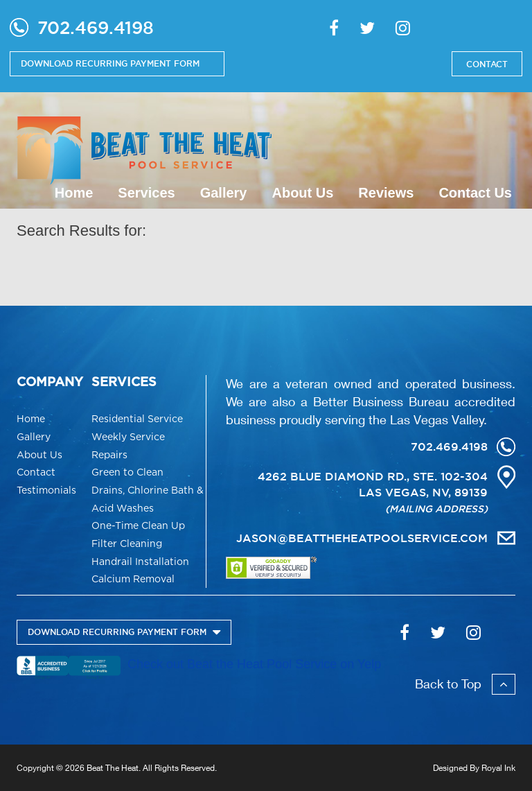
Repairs (109, 454)
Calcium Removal (133, 579)
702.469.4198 (96, 27)
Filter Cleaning (127, 543)
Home (74, 193)
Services (146, 193)
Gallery (224, 193)
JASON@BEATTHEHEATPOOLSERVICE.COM (362, 538)
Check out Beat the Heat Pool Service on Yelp (254, 664)
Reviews (386, 193)
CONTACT (487, 64)
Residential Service (137, 418)
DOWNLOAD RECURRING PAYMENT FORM (110, 63)
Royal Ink (498, 768)
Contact (36, 472)
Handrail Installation (140, 561)
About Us (302, 193)
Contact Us (475, 193)
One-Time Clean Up (138, 525)
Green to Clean (127, 472)
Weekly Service (128, 436)
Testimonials (46, 490)
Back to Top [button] (465, 684)
